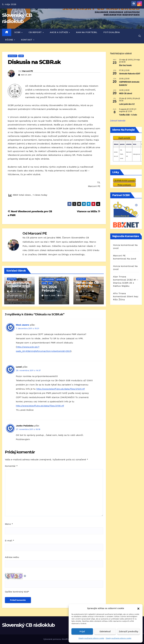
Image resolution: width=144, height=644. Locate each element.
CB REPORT (35, 32)
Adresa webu (12, 557)
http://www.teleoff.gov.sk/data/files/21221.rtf (60, 389)
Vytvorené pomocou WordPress (58, 639)
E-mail (9, 541)
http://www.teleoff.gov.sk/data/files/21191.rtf (40, 406)
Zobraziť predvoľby (129, 631)
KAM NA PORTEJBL (87, 32)
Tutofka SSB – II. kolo (128, 115)
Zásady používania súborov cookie (91, 638)
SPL (50, 283)
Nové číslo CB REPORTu (87, 284)
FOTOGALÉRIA (112, 32)
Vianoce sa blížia (89, 211)
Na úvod (131, 259)
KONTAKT (27, 40)
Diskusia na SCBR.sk (34, 62)
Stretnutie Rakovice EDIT (130, 74)
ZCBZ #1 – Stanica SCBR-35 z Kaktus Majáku (126, 283)
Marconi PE (27, 71)
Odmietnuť (105, 631)
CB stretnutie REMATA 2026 (18, 284)
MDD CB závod (126, 93)
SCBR (18, 32)
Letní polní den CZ (127, 104)
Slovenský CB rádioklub (17, 296)
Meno (9, 524)
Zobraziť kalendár (118, 121)
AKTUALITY (13, 56)
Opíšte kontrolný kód (16, 592)
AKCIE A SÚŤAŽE (59, 32)
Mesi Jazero (22, 325)
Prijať (82, 631)
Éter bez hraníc (125, 65)
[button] (138, 608)
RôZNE (9, 40)
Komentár (11, 466)
